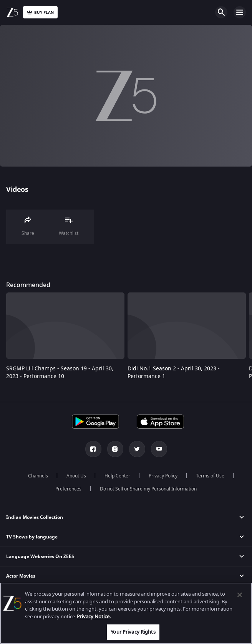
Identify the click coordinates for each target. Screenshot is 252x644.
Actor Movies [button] (21, 576)
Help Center (117, 476)
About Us (76, 476)
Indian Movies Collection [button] (35, 517)
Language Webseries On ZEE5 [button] (40, 556)
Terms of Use (210, 476)
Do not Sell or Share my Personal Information (148, 489)
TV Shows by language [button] (32, 537)
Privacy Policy (163, 476)
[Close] (240, 595)
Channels (38, 476)
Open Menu (240, 12)
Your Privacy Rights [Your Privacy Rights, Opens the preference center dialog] (133, 632)
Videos (17, 190)
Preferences (68, 489)
